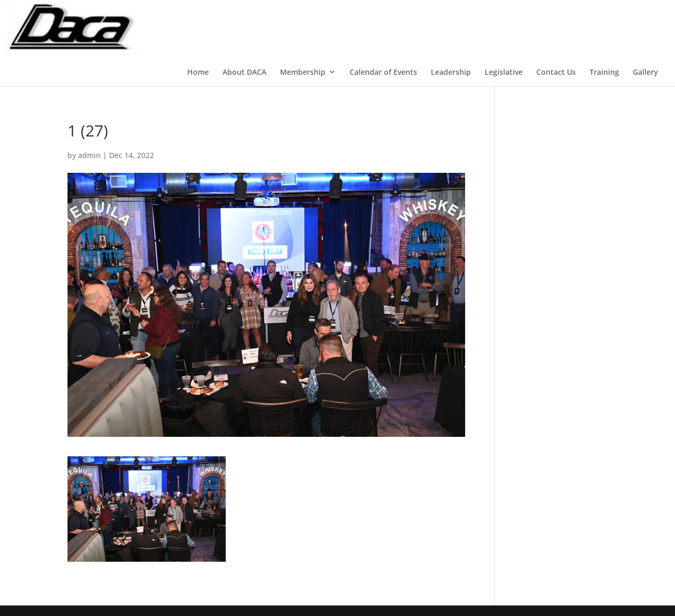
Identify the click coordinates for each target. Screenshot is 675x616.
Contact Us (556, 72)
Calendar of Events (383, 72)
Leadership (451, 72)
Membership (303, 72)
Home (198, 72)
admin (89, 155)
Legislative (504, 72)
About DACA (244, 72)
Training (604, 72)
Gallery (645, 72)
